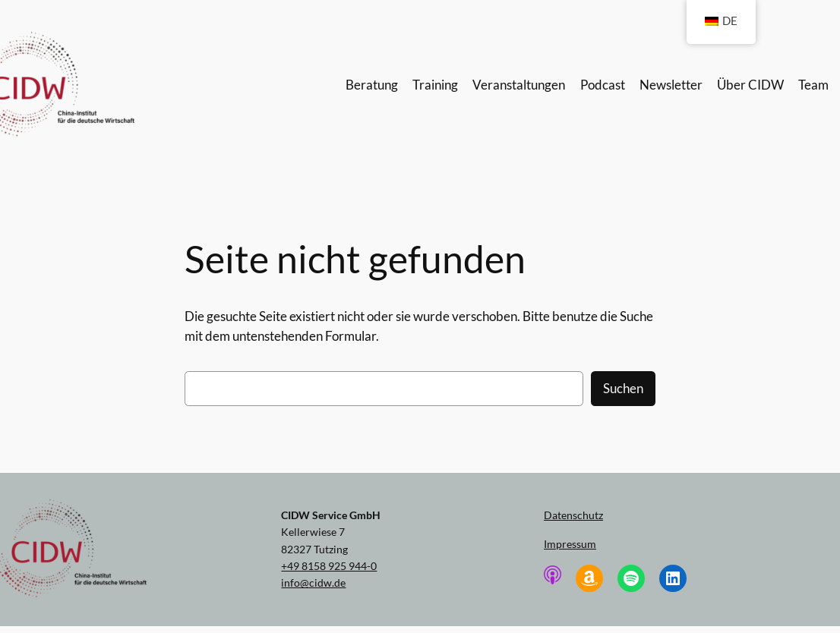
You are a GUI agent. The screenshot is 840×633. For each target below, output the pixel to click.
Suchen (623, 388)
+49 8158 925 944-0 (329, 566)
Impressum (570, 544)
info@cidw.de (313, 583)
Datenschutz (573, 515)
